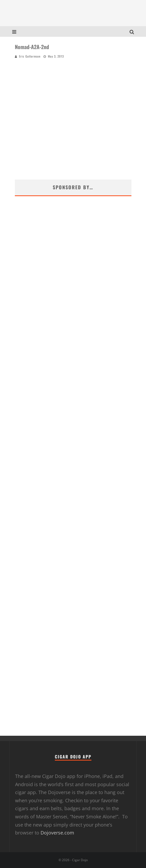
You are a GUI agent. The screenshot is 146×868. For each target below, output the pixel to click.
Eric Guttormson (30, 56)
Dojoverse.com (57, 833)
